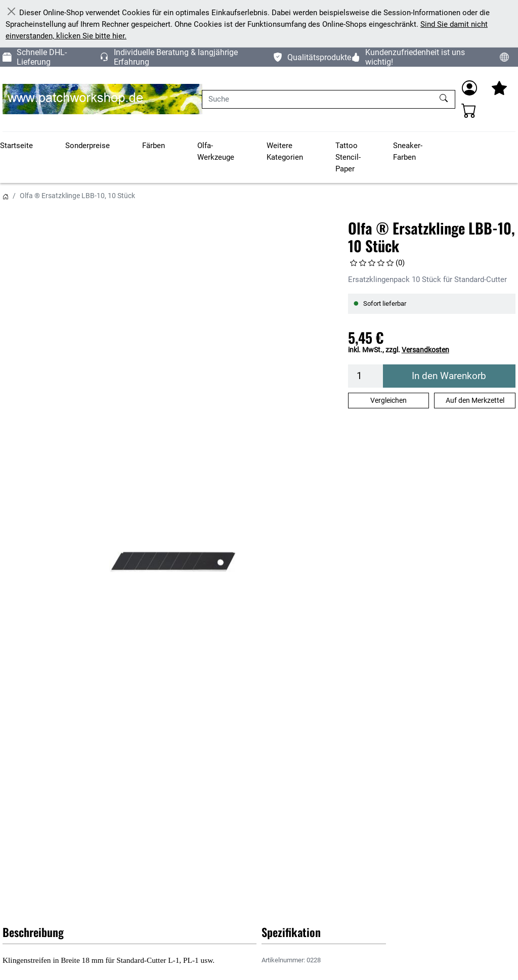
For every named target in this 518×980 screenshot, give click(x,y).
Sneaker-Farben (408, 151)
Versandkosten (425, 350)
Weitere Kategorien (285, 151)
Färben (154, 146)
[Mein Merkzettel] (499, 88)
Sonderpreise (88, 146)
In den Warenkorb (449, 376)
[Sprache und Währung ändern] (504, 57)
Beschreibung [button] (33, 932)
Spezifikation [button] (291, 932)
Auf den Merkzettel (475, 400)
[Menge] (366, 376)
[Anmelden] (469, 88)
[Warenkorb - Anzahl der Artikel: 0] (469, 110)
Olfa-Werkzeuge (216, 151)
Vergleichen (388, 400)
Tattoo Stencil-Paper (348, 157)
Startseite (16, 146)
